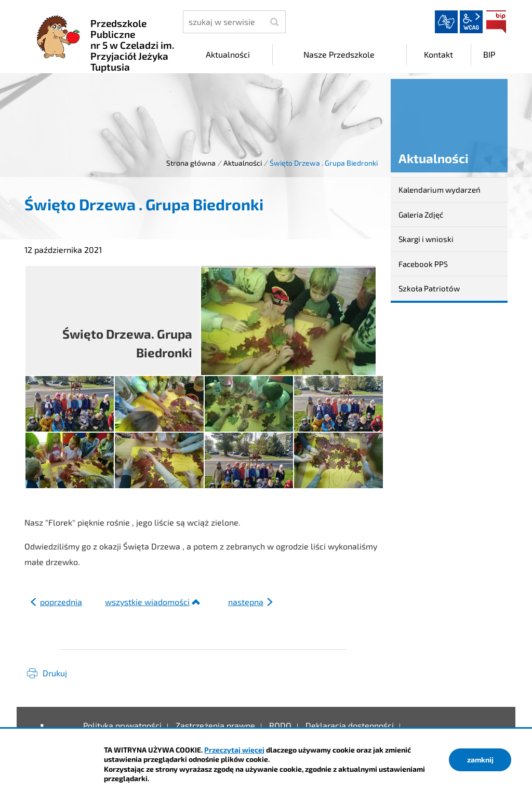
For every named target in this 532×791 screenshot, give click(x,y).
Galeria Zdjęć (421, 214)
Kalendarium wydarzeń (440, 190)
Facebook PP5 (423, 264)
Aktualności (243, 163)
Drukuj (55, 673)
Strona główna (191, 163)
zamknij (480, 760)
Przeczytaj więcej (234, 750)
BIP (496, 22)
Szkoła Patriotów (429, 288)
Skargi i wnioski (426, 239)
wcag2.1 (471, 22)
